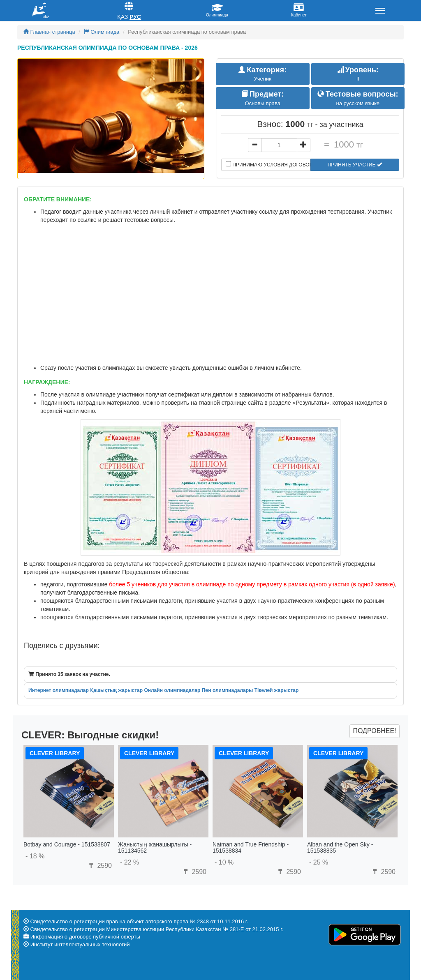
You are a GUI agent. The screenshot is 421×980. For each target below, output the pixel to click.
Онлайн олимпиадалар (172, 690)
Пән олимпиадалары (228, 690)
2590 (99, 866)
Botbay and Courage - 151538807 (67, 844)
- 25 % (319, 862)
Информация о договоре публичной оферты (85, 937)
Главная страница (49, 32)
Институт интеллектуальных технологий (80, 944)
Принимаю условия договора (268, 164)
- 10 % (224, 862)
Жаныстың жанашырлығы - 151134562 (155, 847)
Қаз (123, 17)
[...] (279, 145)
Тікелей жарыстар (277, 690)
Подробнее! (374, 731)
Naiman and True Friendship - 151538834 (251, 847)
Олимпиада (102, 32)
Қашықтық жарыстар (116, 690)
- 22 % (130, 862)
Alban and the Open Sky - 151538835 (340, 847)
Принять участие (355, 165)
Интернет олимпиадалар (59, 690)
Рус (135, 17)
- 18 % (35, 856)
